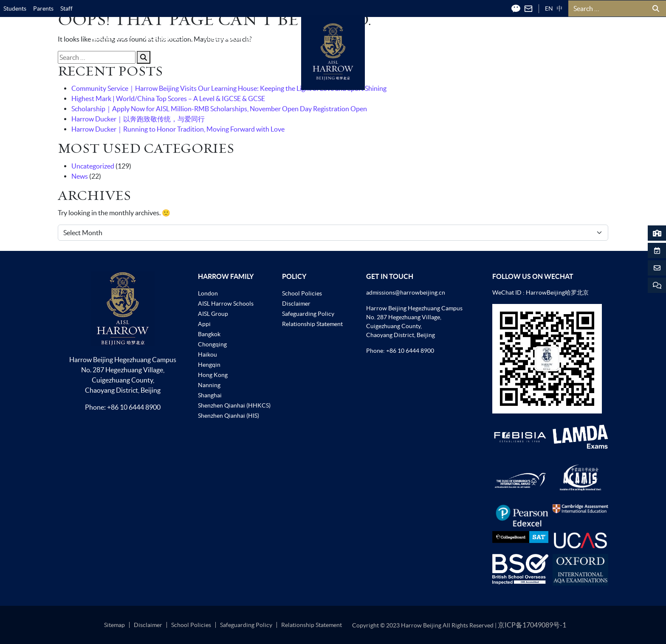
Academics (169, 38)
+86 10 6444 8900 (134, 407)
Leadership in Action (247, 38)
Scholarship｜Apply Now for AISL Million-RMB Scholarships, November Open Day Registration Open (219, 109)
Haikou (207, 354)
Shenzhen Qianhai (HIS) (229, 416)
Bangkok (209, 334)
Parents (43, 8)
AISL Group (213, 314)
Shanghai (210, 395)
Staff (66, 8)
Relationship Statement (312, 324)
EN (549, 8)
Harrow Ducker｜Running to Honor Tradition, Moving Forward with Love (178, 129)
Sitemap (114, 625)
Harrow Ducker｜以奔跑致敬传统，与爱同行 (138, 119)
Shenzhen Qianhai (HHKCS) (234, 405)
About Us (113, 38)
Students (15, 8)
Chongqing (212, 344)
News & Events (469, 38)
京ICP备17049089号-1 (532, 625)
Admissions (402, 38)
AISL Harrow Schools (226, 304)
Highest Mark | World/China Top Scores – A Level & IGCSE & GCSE (168, 98)
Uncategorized (93, 166)
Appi (204, 324)
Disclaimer (296, 304)
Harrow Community (553, 38)
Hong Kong (213, 375)
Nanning (209, 385)
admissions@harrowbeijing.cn (406, 292)
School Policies (302, 293)
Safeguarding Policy (308, 314)
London (208, 293)
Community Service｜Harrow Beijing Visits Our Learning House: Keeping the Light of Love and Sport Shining (229, 88)
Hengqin (209, 365)
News (80, 176)
